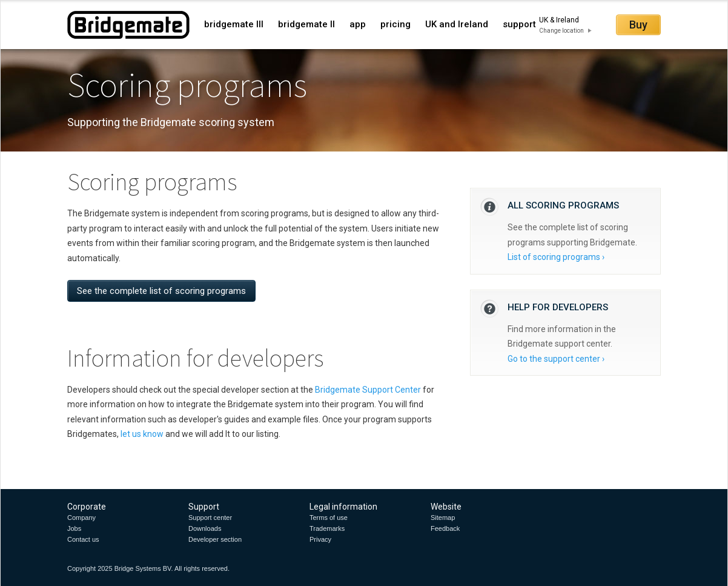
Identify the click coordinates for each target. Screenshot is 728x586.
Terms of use (329, 518)
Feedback (445, 528)
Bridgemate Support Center (368, 390)
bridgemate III (234, 24)
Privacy (320, 539)
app (358, 24)
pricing (395, 24)
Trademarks (327, 528)
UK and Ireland (457, 24)
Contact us (83, 539)
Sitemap (443, 518)
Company (81, 518)
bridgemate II (306, 24)
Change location (561, 31)
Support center (210, 518)
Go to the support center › (556, 359)
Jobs (74, 528)
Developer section (215, 539)
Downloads (205, 528)
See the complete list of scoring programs (161, 291)
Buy (638, 25)
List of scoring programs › (556, 257)
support (519, 24)
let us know (142, 434)
